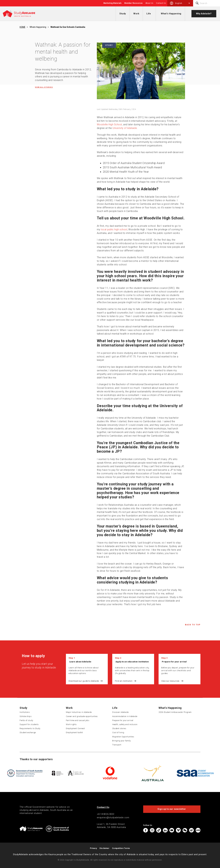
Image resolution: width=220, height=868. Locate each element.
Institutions (25, 712)
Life (149, 14)
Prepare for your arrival (174, 662)
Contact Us (161, 3)
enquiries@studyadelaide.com (113, 818)
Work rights (71, 724)
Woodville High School (109, 124)
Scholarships (26, 716)
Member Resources (134, 3)
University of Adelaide (125, 128)
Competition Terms (121, 848)
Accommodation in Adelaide (125, 716)
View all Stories (44, 87)
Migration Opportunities (123, 737)
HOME (22, 27)
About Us (149, 3)
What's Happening (171, 14)
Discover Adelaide (120, 712)
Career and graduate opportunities (82, 716)
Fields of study (26, 720)
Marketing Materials (113, 3)
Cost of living (118, 732)
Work (136, 14)
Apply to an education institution (132, 662)
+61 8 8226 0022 (106, 814)
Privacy (93, 848)
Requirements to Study (30, 728)
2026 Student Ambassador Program (175, 712)
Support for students (29, 724)
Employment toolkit (74, 732)
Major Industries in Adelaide (79, 712)
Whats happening (38, 27)
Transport (117, 745)
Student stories (119, 728)
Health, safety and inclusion (125, 724)
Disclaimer (104, 848)
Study (123, 14)
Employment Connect (75, 728)
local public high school (114, 229)
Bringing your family (122, 741)
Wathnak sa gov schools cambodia (68, 27)
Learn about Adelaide (80, 662)
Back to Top (193, 625)
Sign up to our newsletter (172, 809)
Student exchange (28, 732)
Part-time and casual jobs (78, 720)
